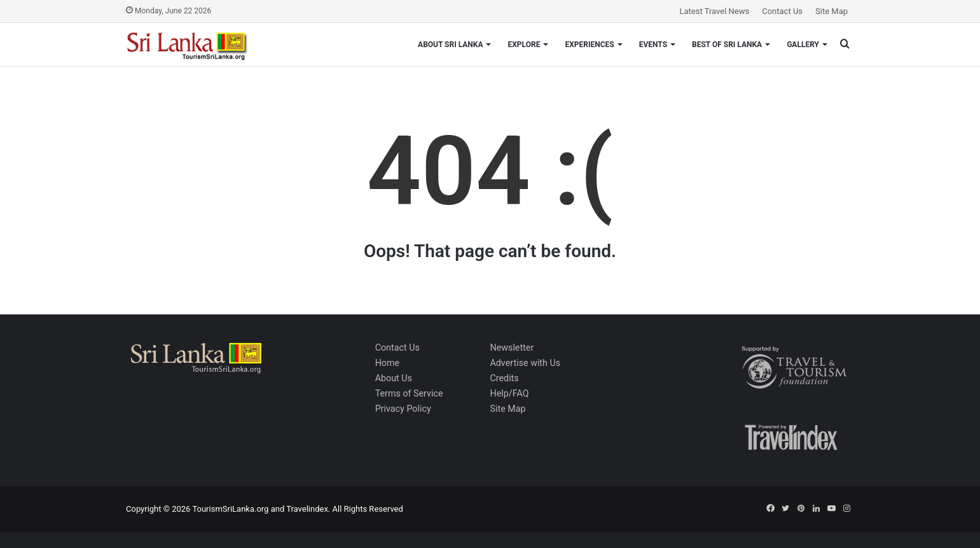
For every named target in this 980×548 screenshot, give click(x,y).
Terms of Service (409, 393)
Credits (504, 378)
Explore (524, 45)
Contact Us (782, 11)
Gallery (803, 45)
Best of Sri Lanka (727, 45)
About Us (394, 378)
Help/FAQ (509, 393)
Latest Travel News (715, 11)
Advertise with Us (525, 363)
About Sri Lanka (450, 45)
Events (653, 45)
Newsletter (512, 348)
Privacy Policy (403, 409)
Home (387, 363)
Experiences (589, 45)
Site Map (832, 11)
